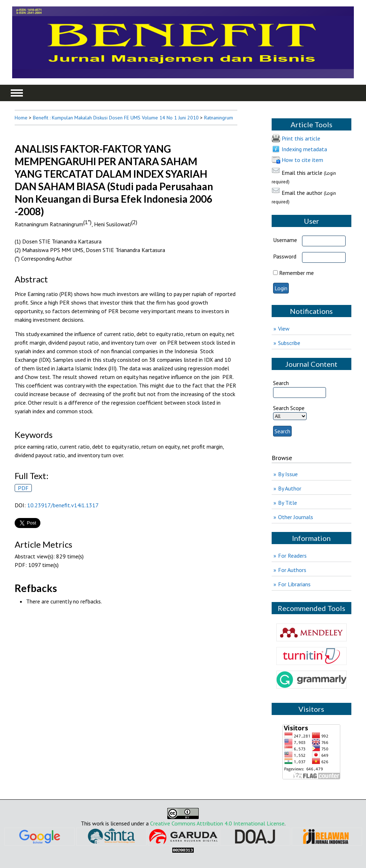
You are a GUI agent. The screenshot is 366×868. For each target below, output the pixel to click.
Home (21, 118)
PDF (23, 488)
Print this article (301, 138)
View (284, 329)
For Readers (292, 556)
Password (285, 256)
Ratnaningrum (219, 118)
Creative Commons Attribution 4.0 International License (217, 823)
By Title (288, 503)
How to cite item (302, 160)
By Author (290, 488)
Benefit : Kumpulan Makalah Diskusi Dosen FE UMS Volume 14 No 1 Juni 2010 (116, 118)
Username (285, 240)
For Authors (292, 570)
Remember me (296, 273)
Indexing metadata (304, 149)
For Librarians (294, 584)
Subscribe (289, 343)
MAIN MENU (17, 93)
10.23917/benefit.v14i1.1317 (63, 505)
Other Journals (296, 517)
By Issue (288, 474)
